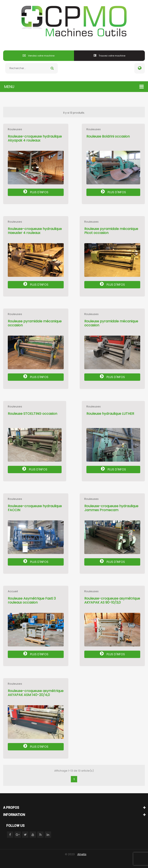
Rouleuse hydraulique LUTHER (110, 414)
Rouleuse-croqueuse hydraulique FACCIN (35, 508)
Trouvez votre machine (109, 56)
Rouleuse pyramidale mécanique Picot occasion (111, 231)
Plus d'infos (36, 192)
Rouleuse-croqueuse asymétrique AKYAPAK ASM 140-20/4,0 (36, 693)
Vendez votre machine (39, 56)
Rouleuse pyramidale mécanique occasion (35, 323)
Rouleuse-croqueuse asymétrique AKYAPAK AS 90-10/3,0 (112, 600)
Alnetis (82, 854)
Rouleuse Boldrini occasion (108, 136)
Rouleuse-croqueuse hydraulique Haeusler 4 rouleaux (35, 231)
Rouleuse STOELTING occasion (32, 414)
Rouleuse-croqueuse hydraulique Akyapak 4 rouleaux (35, 138)
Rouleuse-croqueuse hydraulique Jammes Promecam (111, 508)
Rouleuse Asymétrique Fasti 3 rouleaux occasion (32, 600)
